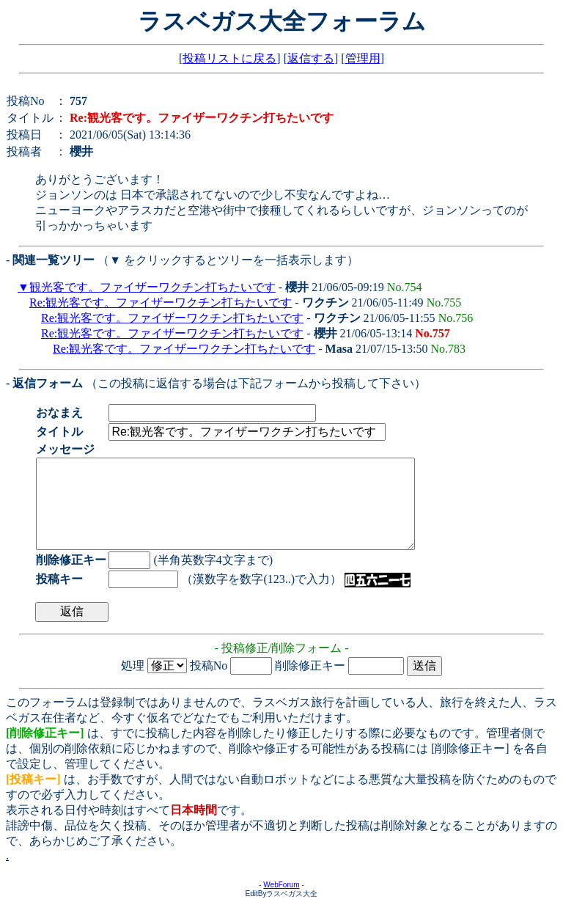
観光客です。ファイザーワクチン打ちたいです (152, 287)
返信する (311, 58)
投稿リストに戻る (229, 58)
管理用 (363, 58)
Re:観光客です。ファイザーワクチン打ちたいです (161, 302)
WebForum (281, 902)
